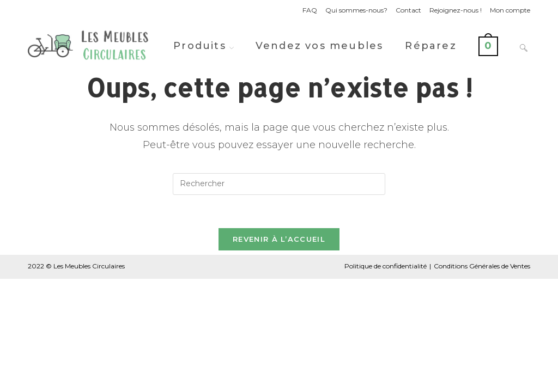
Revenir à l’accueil (279, 239)
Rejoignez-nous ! (456, 10)
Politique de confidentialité (386, 266)
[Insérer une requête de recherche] (279, 184)
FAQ (310, 10)
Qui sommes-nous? (356, 10)
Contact (408, 10)
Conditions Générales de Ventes (482, 266)
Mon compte (510, 10)
